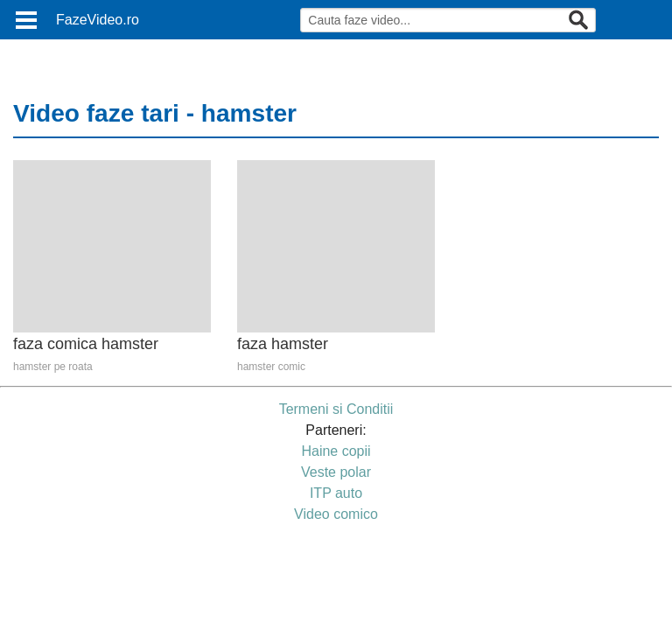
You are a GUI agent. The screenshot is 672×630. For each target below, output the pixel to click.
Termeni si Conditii (336, 409)
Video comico (336, 514)
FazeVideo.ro (98, 20)
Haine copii (336, 451)
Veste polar (336, 472)
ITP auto (336, 493)
